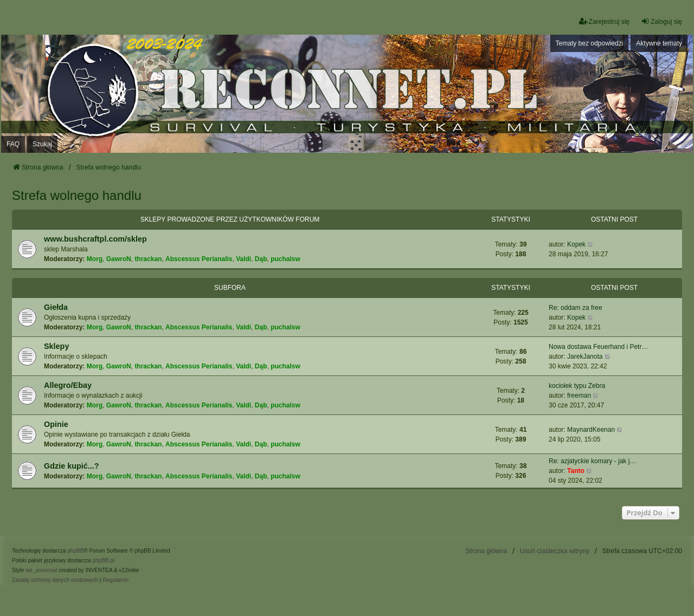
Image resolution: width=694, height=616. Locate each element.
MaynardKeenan (591, 430)
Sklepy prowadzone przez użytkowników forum (230, 219)
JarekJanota (585, 356)
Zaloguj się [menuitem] (661, 21)
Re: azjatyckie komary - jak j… (592, 461)
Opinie (56, 424)
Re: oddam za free (576, 308)
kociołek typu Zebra (577, 386)
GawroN (119, 259)
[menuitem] (55, 580)
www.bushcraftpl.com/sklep (95, 239)
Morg (95, 259)
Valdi (243, 259)
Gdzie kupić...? (72, 466)
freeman (579, 395)
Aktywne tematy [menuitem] (659, 43)
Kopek (576, 244)
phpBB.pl (103, 560)
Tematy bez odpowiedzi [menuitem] (590, 43)
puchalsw (285, 259)
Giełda (56, 307)
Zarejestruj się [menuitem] (604, 21)
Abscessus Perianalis (199, 259)
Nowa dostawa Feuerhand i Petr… (598, 347)
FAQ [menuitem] (13, 144)
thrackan (148, 259)
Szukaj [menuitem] (42, 144)
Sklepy (56, 346)
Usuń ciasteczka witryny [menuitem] (555, 551)
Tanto (576, 471)
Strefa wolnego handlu (77, 195)
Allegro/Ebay (68, 385)
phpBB (75, 551)
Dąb (261, 259)
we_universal (41, 570)
